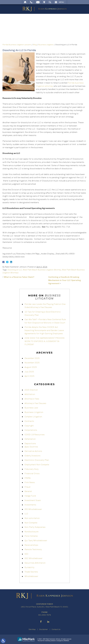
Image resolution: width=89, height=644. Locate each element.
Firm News (30, 482)
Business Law (31, 408)
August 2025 (31, 367)
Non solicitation (32, 518)
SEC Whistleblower (33, 558)
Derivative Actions (33, 451)
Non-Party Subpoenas (35, 527)
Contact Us (56, 629)
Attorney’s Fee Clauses (35, 403)
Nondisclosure (31, 532)
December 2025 (32, 358)
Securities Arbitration (35, 563)
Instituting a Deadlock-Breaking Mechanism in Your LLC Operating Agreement (65, 280)
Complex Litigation (33, 417)
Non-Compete (31, 523)
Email (38, 2)
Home (25, 2)
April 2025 (30, 376)
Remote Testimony (33, 549)
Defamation (30, 439)
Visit (44, 2)
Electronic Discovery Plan (37, 460)
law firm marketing (45, 641)
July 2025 (29, 372)
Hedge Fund (30, 496)
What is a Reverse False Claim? (19, 277)
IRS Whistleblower (33, 509)
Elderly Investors (32, 456)
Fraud (27, 487)
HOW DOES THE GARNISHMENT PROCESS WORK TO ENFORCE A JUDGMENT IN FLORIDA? (44, 341)
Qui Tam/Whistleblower (36, 540)
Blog (35, 45)
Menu (61, 2)
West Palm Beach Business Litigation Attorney (42, 270)
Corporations (31, 430)
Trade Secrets (31, 572)
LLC (26, 514)
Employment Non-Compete (37, 465)
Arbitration (30, 394)
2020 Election (31, 390)
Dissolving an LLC (15, 270)
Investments (30, 505)
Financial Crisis (32, 473)
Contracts (29, 421)
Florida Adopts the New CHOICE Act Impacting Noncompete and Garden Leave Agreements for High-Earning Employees (44, 330)
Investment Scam (33, 500)
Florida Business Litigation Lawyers (17, 45)
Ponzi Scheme (31, 536)
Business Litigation (46, 45)
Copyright (29, 426)
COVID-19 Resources (35, 435)
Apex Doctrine (31, 447)
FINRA (28, 478)
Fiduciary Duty (32, 469)
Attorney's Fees (32, 399)
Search (50, 2)
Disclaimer (44, 629)
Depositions (30, 443)
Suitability (29, 567)
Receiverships (31, 545)
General (28, 491)
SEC (26, 554)
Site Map (32, 629)
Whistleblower (31, 576)
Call (31, 2)
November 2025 (32, 363)
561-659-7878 (45, 615)
